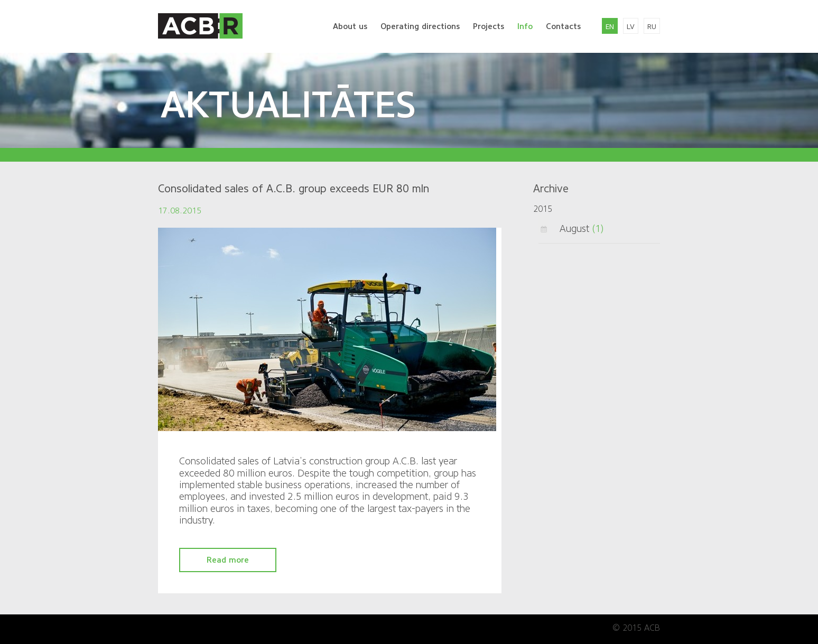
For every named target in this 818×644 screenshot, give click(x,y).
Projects (489, 26)
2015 (543, 209)
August (574, 229)
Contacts (563, 26)
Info (525, 26)
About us (350, 26)
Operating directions (420, 26)
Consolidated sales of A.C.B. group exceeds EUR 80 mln (294, 189)
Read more (228, 560)
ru (652, 27)
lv (631, 27)
